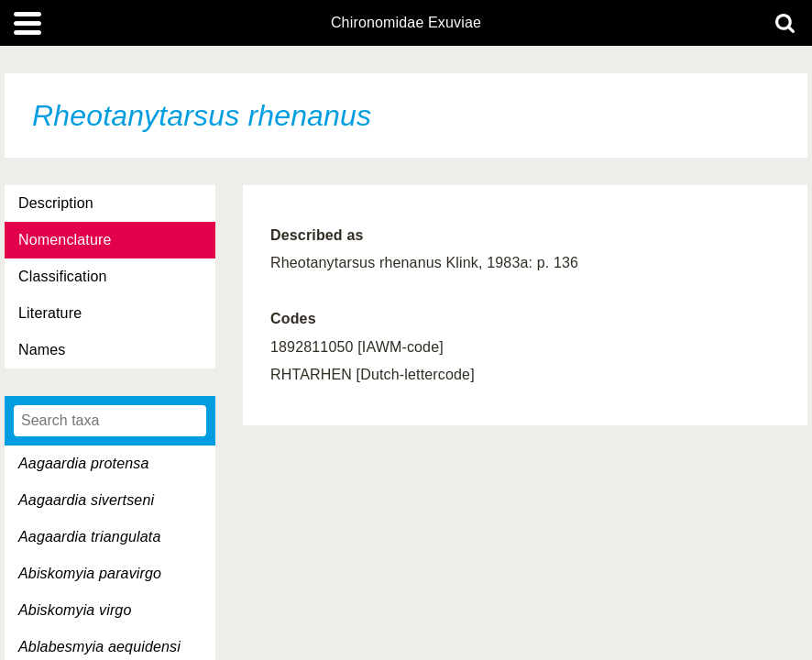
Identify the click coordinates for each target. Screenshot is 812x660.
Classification (63, 276)
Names (42, 350)
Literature (50, 313)
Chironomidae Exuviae (406, 23)
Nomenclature (65, 240)
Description (56, 203)
